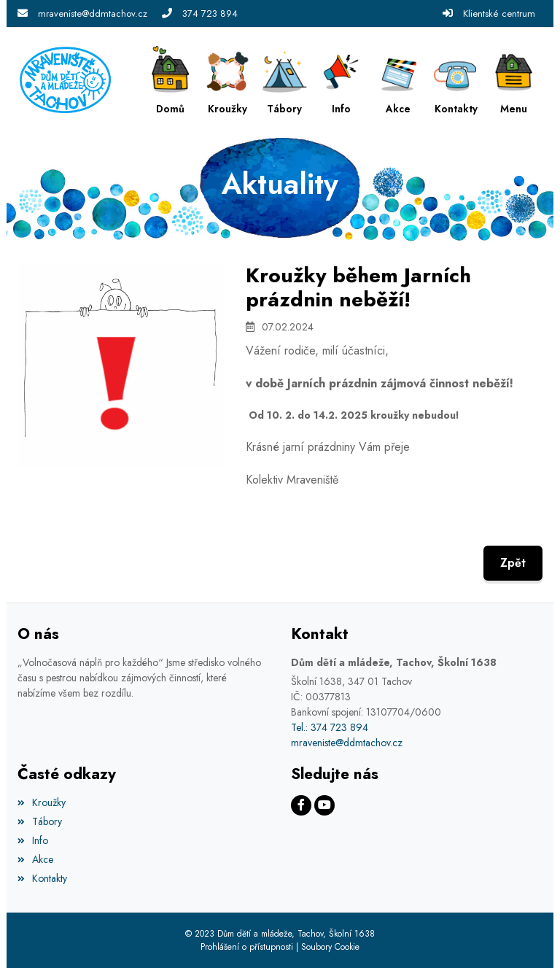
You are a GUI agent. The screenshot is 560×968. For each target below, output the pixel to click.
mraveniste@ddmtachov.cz (93, 13)
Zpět (513, 563)
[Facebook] (301, 805)
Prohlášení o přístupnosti (247, 947)
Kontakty (42, 878)
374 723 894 (210, 13)
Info (33, 840)
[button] (514, 80)
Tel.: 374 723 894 (330, 727)
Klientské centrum (499, 13)
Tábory (40, 821)
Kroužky (42, 802)
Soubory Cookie (330, 947)
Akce (35, 859)
